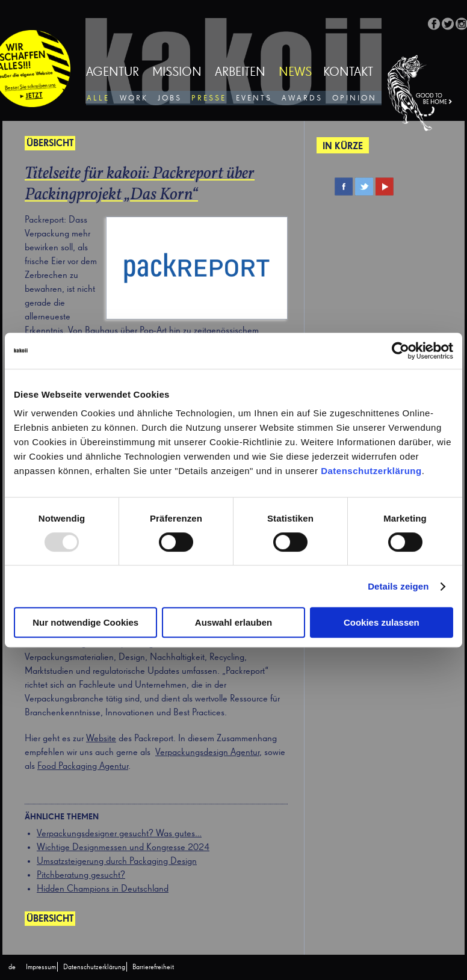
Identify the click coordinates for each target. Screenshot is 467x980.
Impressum (41, 967)
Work (134, 98)
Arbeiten (240, 72)
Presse (209, 98)
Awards (302, 98)
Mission (177, 72)
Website (101, 739)
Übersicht (50, 919)
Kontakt (348, 72)
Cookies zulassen (382, 622)
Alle (98, 98)
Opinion (354, 98)
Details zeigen (398, 586)
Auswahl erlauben (233, 622)
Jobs (170, 98)
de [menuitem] (12, 967)
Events (254, 98)
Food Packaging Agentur (83, 766)
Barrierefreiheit (153, 967)
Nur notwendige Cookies (85, 622)
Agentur (113, 72)
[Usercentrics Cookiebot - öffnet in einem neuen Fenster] (401, 351)
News (295, 72)
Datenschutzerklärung (371, 471)
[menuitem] (12, 967)
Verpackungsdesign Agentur (207, 753)
